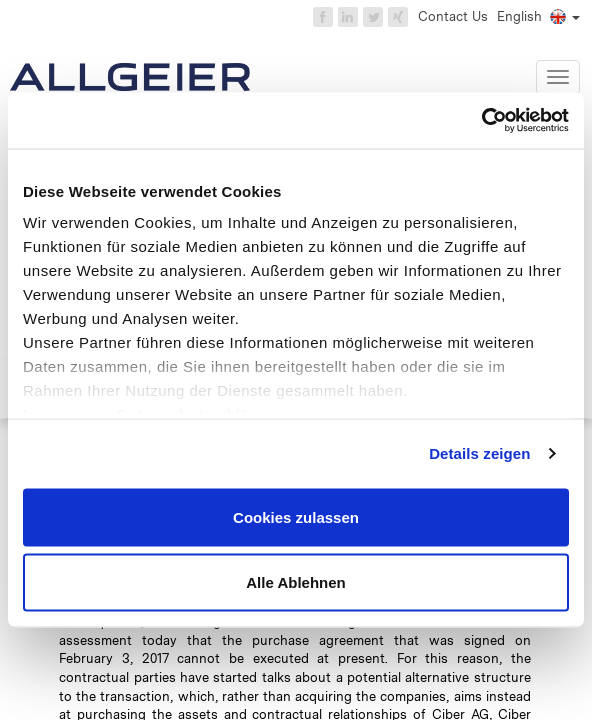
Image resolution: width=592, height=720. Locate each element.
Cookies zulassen (296, 516)
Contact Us (453, 16)
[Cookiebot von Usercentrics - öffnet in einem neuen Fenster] (481, 121)
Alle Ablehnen (295, 582)
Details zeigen (479, 453)
